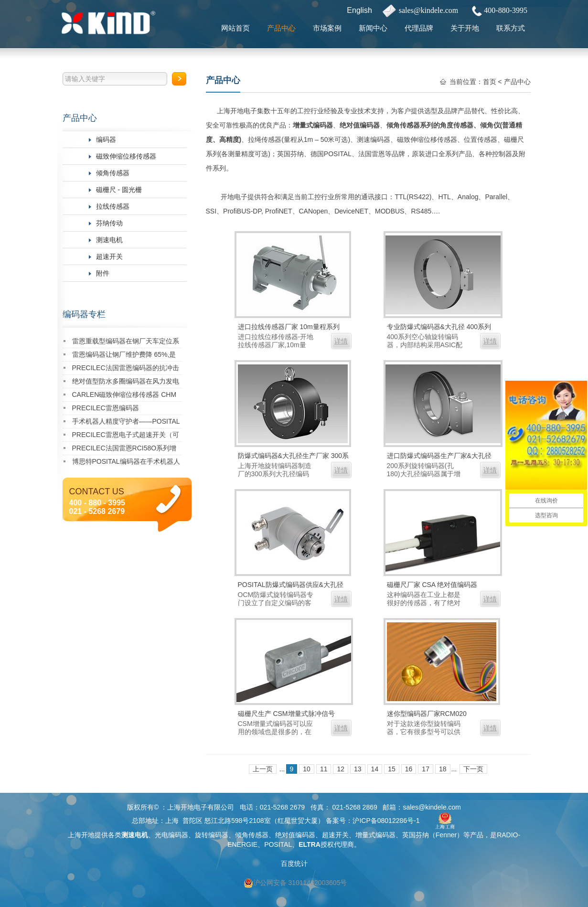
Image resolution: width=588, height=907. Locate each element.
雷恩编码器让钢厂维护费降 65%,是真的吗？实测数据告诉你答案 (124, 356)
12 (341, 769)
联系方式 (511, 28)
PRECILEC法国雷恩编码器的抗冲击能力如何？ (126, 369)
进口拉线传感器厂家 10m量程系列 (289, 327)
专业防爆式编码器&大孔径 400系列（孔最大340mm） (439, 328)
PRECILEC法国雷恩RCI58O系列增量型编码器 (124, 450)
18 (443, 769)
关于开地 (465, 28)
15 (392, 769)
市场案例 (327, 28)
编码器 (106, 139)
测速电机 (109, 240)
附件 (103, 273)
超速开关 (109, 256)
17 (426, 769)
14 (375, 769)
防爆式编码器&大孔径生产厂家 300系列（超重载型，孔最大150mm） (294, 457)
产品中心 (281, 28)
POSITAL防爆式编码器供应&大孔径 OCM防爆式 (291, 586)
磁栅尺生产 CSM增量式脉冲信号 (286, 714)
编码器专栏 (84, 314)
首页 (490, 82)
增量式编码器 (313, 125)
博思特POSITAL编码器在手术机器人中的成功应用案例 (126, 463)
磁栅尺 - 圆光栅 (119, 190)
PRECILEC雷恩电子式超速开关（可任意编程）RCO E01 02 (126, 436)
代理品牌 (419, 28)
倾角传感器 (113, 173)
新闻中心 (373, 28)
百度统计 (294, 864)
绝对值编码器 (360, 125)
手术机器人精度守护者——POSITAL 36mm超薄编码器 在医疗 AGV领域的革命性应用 (126, 423)
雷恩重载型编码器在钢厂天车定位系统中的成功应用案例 (126, 343)
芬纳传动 (109, 223)
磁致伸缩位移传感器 (126, 156)
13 (358, 769)
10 (307, 769)
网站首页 (235, 28)
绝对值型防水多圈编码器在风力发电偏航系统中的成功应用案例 (126, 383)
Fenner (446, 835)
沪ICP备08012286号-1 (386, 821)
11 (324, 769)
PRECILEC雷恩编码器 (106, 408)
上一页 (263, 769)
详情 (341, 341)
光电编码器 (171, 835)
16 (409, 769)
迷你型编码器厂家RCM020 (427, 714)
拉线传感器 (113, 206)
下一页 (473, 769)
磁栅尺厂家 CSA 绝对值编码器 (432, 585)
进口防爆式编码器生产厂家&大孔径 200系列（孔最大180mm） (439, 457)
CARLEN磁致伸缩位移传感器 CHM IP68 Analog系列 (124, 396)
